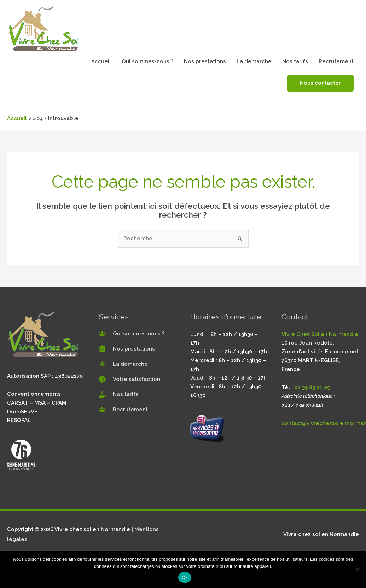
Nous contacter (320, 83)
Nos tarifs (295, 61)
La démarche (254, 61)
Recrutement (336, 61)
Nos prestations (205, 61)
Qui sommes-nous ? (147, 61)
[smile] (129, 379)
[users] (132, 334)
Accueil (101, 61)
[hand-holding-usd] (119, 394)
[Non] (357, 569)
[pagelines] (123, 364)
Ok (185, 578)
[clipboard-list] (127, 349)
